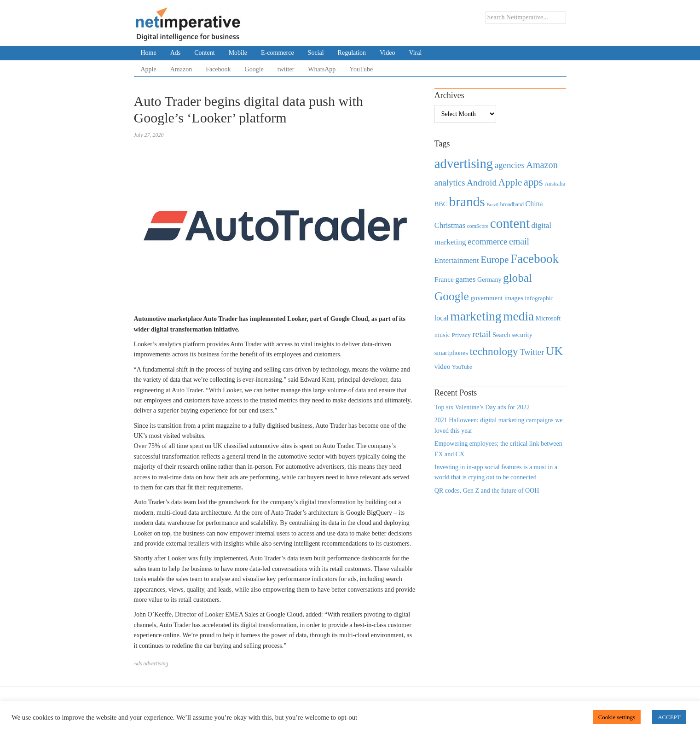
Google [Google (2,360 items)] (452, 296)
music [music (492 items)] (442, 335)
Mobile (238, 53)
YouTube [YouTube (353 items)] (462, 367)
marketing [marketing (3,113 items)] (476, 316)
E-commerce (278, 53)
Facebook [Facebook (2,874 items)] (535, 259)
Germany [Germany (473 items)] (489, 279)
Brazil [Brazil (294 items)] (492, 205)
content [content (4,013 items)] (510, 223)
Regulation (352, 53)
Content (204, 53)
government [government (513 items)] (486, 298)
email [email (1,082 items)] (519, 241)
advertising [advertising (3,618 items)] (464, 163)
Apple (149, 69)
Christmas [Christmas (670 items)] (450, 225)
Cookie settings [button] (617, 717)
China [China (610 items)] (534, 204)
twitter (286, 69)
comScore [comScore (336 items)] (478, 226)
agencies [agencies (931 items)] (510, 165)
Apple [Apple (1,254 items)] (510, 182)
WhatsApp (322, 69)
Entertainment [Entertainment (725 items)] (457, 260)
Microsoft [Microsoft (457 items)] (548, 318)
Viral (415, 53)
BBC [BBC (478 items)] (441, 204)
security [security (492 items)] (522, 335)
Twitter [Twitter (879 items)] (532, 352)
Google (254, 69)
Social (316, 53)
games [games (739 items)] (465, 279)
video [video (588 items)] (443, 366)
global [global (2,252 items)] (518, 278)
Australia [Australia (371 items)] (555, 184)
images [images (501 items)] (514, 298)
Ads (176, 53)
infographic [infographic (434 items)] (539, 298)
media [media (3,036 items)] (518, 316)
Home (149, 53)
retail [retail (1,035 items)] (482, 334)
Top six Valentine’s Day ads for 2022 (482, 407)
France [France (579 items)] (444, 279)
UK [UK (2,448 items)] (554, 351)
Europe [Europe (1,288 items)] (495, 260)
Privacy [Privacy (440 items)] (461, 335)
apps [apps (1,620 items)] (533, 182)
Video (387, 53)
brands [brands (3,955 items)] (467, 202)
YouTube (361, 69)
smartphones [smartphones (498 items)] (451, 353)
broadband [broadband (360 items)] (512, 204)
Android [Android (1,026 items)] (482, 183)
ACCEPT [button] (669, 717)
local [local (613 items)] (442, 318)
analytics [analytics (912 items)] (450, 183)
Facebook (218, 69)
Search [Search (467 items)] (501, 335)
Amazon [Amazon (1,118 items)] (542, 165)
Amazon (181, 69)
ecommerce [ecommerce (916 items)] (487, 241)
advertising (156, 663)
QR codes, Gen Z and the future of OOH (487, 491)
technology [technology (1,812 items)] (494, 351)
